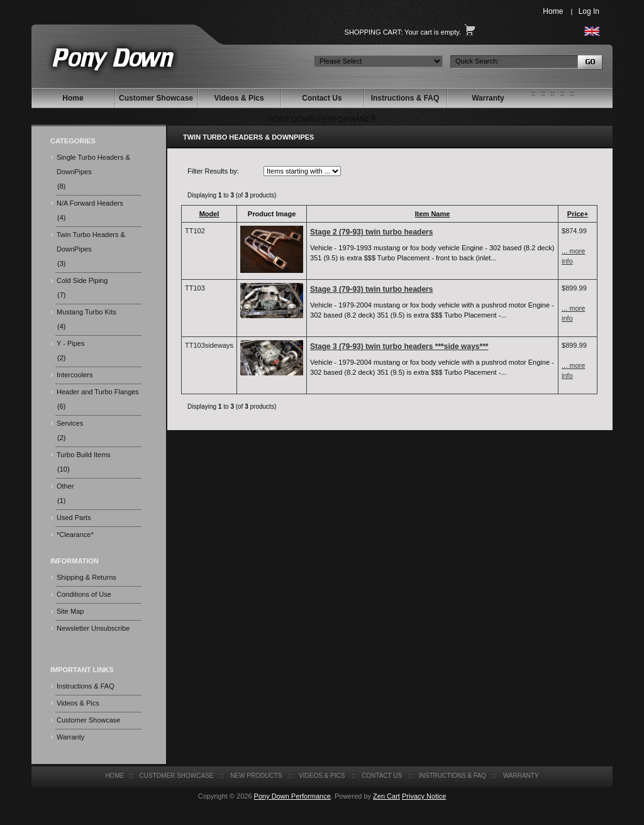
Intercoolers (75, 375)
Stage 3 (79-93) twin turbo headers (371, 289)
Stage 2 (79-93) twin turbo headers (371, 232)
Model (209, 214)
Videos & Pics (239, 98)
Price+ (578, 214)
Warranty (488, 98)
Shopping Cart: (374, 32)
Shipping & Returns (86, 577)
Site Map (70, 611)
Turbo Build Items (84, 455)
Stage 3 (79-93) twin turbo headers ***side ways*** (399, 346)
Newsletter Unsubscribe (93, 628)
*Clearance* (75, 534)
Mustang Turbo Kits (86, 312)
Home (553, 11)
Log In (589, 11)
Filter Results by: (213, 171)
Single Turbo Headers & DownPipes (93, 164)
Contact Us (322, 98)
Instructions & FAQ (405, 98)
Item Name (433, 214)
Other (65, 486)
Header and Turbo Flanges (98, 392)
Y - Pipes (70, 343)
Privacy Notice (424, 796)
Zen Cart (386, 796)
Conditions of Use (84, 594)
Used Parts (74, 518)
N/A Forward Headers (90, 203)
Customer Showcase (156, 98)
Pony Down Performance (292, 796)
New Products (256, 776)
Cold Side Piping (82, 280)
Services (70, 423)
